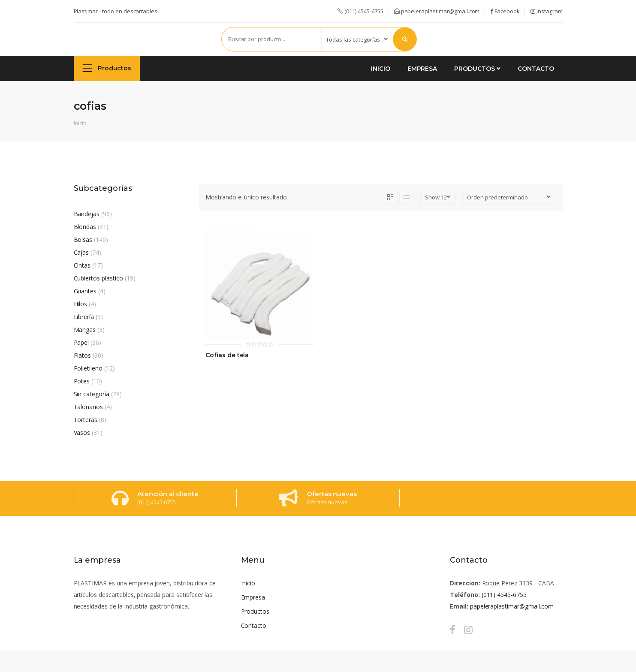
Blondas (85, 227)
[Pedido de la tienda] (509, 197)
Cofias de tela (227, 355)
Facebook (505, 11)
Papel (81, 342)
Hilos (81, 304)
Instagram (547, 11)
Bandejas (87, 214)
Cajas (81, 252)
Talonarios (89, 407)
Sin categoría (92, 394)
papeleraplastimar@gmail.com (437, 11)
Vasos (82, 432)
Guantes (85, 291)
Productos (107, 68)
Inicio (381, 69)
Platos (83, 355)
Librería (84, 317)
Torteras (86, 420)
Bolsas (83, 240)
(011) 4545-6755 (504, 595)
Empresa (422, 69)
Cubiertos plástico (98, 278)
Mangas (85, 330)
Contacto (536, 69)
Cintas (82, 265)
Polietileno (88, 368)
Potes (82, 381)
